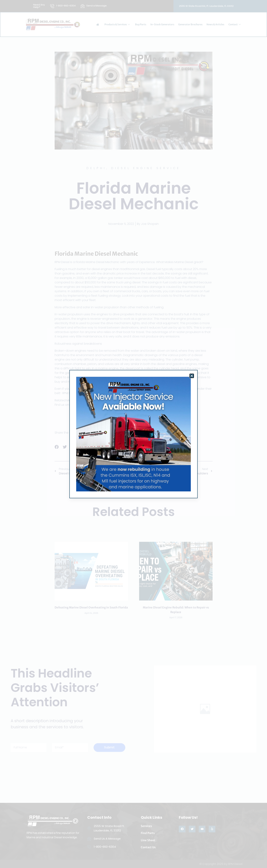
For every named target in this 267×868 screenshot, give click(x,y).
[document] (133, 434)
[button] (192, 376)
